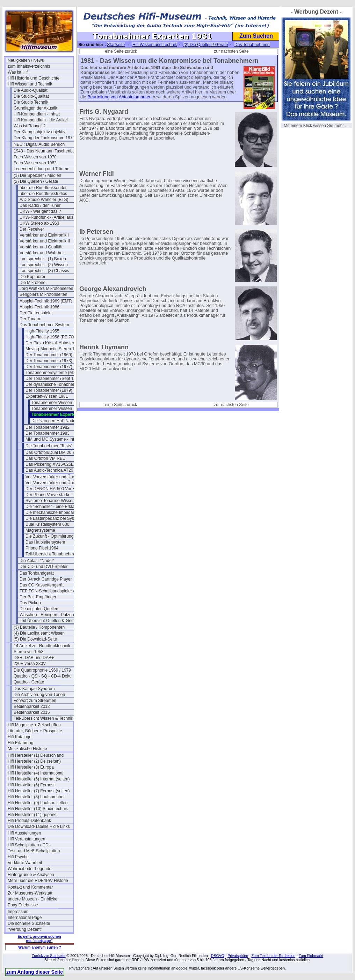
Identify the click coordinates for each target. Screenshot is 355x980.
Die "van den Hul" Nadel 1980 (59, 421)
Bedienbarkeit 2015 (32, 712)
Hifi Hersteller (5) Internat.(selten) (39, 779)
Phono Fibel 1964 (42, 548)
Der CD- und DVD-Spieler (44, 567)
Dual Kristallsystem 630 (47, 524)
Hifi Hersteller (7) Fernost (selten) (39, 791)
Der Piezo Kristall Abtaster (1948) (56, 343)
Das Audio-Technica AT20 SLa (54, 470)
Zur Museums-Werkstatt (30, 893)
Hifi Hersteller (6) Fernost (31, 785)
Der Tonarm (30, 319)
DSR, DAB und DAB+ (34, 658)
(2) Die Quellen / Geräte (36, 181)
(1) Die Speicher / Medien (37, 175)
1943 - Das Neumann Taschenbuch (46, 151)
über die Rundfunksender (43, 188)
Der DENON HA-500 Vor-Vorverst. (57, 489)
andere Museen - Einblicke (32, 899)
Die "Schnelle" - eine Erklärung (54, 507)
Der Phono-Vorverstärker (49, 495)
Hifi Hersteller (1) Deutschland (36, 755)
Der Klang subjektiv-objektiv (39, 132)
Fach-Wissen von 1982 (35, 163)
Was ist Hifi (18, 72)
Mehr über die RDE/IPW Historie (38, 881)
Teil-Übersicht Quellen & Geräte (49, 621)
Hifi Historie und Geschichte (34, 78)
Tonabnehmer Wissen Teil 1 (57, 403)
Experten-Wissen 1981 (47, 396)
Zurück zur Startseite (49, 956)
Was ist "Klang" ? (30, 126)
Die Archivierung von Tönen (39, 695)
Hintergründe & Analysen (31, 875)
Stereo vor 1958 (28, 652)
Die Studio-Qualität (31, 96)
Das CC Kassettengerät (42, 585)
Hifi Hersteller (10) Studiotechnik (38, 809)
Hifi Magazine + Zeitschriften (34, 725)
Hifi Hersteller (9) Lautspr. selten (38, 803)
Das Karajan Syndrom (34, 689)
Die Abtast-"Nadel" (37, 561)
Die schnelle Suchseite (29, 923)
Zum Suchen (256, 36)
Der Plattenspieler (36, 313)
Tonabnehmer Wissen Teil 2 (57, 409)
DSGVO (218, 956)
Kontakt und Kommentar (30, 887)
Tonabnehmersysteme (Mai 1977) (57, 373)
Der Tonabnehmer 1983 (48, 433)
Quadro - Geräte (29, 682)
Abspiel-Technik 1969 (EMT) (46, 301)
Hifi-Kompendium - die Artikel (41, 120)
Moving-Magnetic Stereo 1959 (53, 349)
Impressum (18, 912)
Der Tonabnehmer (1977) (49, 367)
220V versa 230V (30, 664)
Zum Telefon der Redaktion (273, 956)
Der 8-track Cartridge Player (46, 579)
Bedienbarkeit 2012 (32, 706)
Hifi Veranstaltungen (26, 839)
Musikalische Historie (27, 749)
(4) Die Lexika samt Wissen (39, 633)
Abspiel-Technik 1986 (39, 307)
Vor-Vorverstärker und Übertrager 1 (58, 477)
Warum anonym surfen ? (40, 947)
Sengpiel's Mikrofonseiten (43, 294)
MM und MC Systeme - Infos (52, 439)
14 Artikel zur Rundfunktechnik (42, 646)
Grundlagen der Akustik (35, 108)
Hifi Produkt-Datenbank (29, 821)
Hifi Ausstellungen (24, 833)
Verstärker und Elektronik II (45, 241)
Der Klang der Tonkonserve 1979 (44, 138)
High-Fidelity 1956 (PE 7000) (52, 337)
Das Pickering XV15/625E (50, 464)
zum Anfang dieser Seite (35, 972)
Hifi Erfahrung (20, 743)
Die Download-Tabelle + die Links (39, 826)
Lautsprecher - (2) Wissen (44, 265)
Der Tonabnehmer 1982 (48, 427)
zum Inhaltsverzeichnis (29, 66)
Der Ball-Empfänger (38, 597)
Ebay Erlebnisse (23, 905)
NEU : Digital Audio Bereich (39, 144)
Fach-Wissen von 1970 (35, 157)
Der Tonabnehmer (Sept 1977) (54, 379)
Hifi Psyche (18, 857)
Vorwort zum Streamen (35, 701)
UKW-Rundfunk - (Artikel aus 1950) (52, 217)
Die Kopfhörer (32, 277)
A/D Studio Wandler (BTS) (44, 200)
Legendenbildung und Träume (41, 169)
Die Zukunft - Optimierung (49, 536)
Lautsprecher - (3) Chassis (44, 271)
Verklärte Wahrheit (25, 863)
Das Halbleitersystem (45, 542)
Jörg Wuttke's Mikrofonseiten (46, 289)
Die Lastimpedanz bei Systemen (56, 518)
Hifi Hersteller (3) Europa (31, 767)
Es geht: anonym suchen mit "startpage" (39, 938)
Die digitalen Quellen (39, 609)
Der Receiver (32, 229)
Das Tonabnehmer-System (44, 325)
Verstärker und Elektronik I (44, 235)
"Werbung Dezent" (25, 929)
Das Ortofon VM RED (46, 458)
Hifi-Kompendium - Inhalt (37, 114)
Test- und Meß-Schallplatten (34, 851)
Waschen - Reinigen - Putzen (47, 615)
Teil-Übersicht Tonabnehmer (52, 554)
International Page (25, 918)
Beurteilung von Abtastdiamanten (119, 97)
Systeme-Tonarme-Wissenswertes (57, 501)
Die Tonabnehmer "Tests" (49, 446)
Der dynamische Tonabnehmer (54, 384)
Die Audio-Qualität (31, 90)
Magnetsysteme (40, 530)
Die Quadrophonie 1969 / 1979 (42, 670)
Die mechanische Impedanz (51, 513)
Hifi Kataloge (20, 737)
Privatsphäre (238, 956)
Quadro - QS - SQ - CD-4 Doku (43, 676)
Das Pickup (30, 603)
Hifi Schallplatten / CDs (29, 845)
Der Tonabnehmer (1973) (49, 361)
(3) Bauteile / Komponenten (39, 627)
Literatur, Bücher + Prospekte (35, 731)
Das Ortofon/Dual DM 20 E (50, 452)
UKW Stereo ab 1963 (39, 223)
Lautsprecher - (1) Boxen (43, 259)
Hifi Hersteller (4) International (35, 773)
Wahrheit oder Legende (30, 869)
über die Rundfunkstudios (43, 194)
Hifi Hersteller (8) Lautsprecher (36, 797)
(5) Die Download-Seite (35, 639)
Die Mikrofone (32, 283)
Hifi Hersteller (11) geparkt (32, 815)
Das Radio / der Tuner (40, 205)
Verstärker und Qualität (41, 247)
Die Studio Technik (31, 102)
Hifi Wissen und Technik (30, 84)
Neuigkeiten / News (26, 60)
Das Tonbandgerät (37, 573)
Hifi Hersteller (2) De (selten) (34, 761)
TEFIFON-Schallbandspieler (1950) (52, 591)
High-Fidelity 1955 (42, 331)
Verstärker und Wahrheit (42, 253)
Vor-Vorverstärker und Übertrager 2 (58, 483)
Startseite (116, 45)
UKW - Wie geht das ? (40, 211)
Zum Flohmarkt (311, 956)
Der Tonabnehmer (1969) (49, 355)
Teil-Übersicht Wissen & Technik (44, 718)
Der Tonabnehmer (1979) (49, 390)
